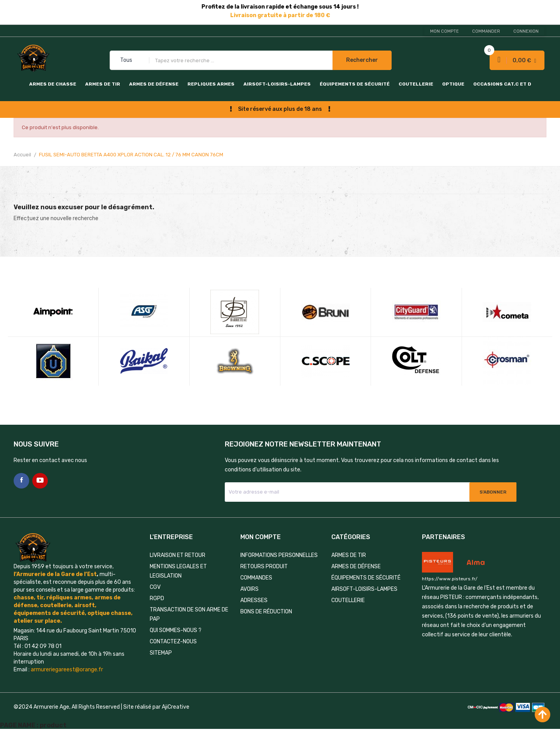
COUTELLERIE (416, 84)
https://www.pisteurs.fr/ (450, 579)
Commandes (256, 578)
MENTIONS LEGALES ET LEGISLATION (178, 571)
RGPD (157, 598)
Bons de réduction (266, 612)
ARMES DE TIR (103, 84)
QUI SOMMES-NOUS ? (176, 630)
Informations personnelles (279, 555)
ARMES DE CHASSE (53, 84)
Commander (486, 31)
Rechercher (362, 60)
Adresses (254, 600)
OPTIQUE (453, 84)
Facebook (21, 481)
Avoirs (249, 589)
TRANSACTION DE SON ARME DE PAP (189, 614)
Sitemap (161, 653)
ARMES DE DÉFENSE (154, 84)
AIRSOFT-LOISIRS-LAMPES (277, 84)
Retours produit (264, 567)
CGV (155, 587)
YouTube (40, 481)
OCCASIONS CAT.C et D (502, 84)
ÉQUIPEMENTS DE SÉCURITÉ (355, 84)
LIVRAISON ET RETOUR (178, 555)
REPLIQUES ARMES (211, 84)
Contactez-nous (173, 642)
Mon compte (444, 31)
